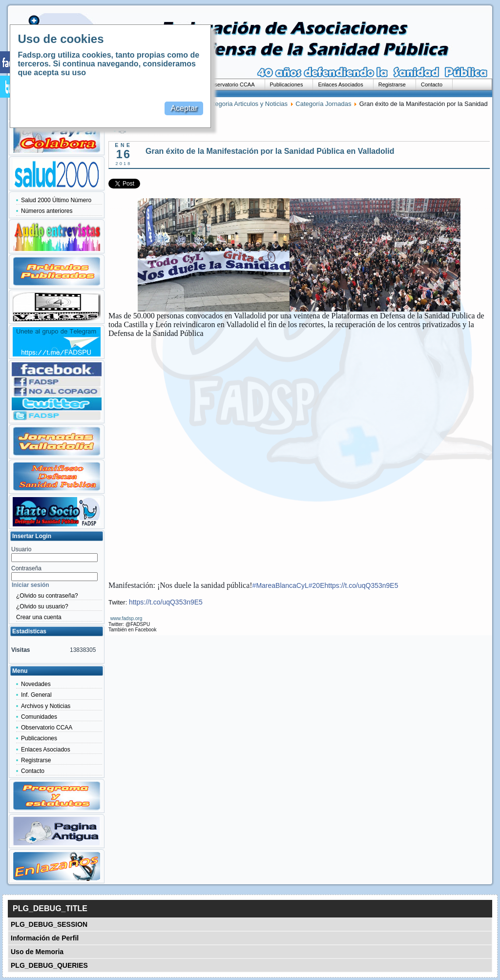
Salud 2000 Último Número (56, 200)
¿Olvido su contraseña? (47, 596)
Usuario (21, 549)
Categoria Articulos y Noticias (246, 104)
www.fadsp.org (126, 618)
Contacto (432, 84)
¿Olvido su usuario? (42, 606)
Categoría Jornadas (323, 104)
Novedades (36, 684)
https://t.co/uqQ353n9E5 (361, 585)
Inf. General (36, 695)
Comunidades (39, 717)
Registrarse (392, 84)
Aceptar (184, 108)
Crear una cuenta (39, 617)
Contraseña (26, 568)
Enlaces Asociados (340, 84)
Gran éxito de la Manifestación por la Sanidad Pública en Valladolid (270, 151)
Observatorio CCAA (231, 84)
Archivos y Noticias (46, 706)
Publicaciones (287, 84)
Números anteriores (47, 211)
